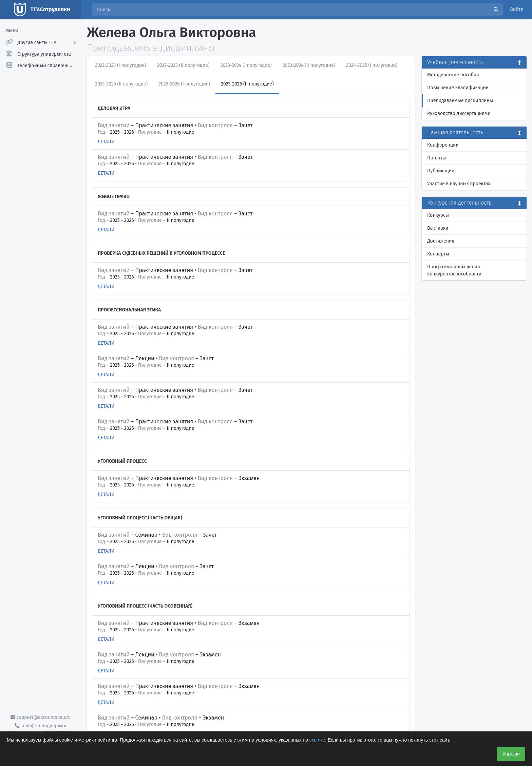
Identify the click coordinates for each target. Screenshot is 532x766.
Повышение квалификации (458, 88)
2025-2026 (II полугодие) (247, 84)
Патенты (436, 158)
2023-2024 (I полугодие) (246, 65)
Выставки (438, 228)
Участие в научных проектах (459, 184)
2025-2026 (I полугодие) (184, 84)
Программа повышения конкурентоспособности (454, 270)
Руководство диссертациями (459, 113)
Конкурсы (438, 215)
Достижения (441, 241)
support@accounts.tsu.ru (41, 717)
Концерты (438, 254)
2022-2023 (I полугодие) (121, 65)
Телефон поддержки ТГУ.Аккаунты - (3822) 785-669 (40, 729)
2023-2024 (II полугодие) (309, 65)
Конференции (443, 145)
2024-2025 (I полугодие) (372, 65)
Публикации (441, 171)
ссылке (317, 740)
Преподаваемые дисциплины (460, 101)
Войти (517, 9)
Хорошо (511, 754)
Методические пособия (453, 75)
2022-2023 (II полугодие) (183, 65)
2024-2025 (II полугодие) (121, 84)
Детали (106, 142)
